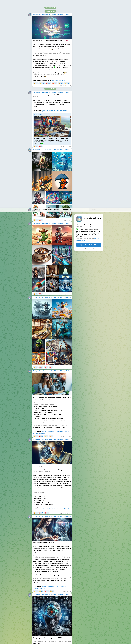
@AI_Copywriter (88, 12)
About (81, 41)
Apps (90, 41)
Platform (95, 41)
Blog (86, 41)
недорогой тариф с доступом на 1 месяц (51, 627)
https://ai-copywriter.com (49, 575)
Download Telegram (89, 37)
